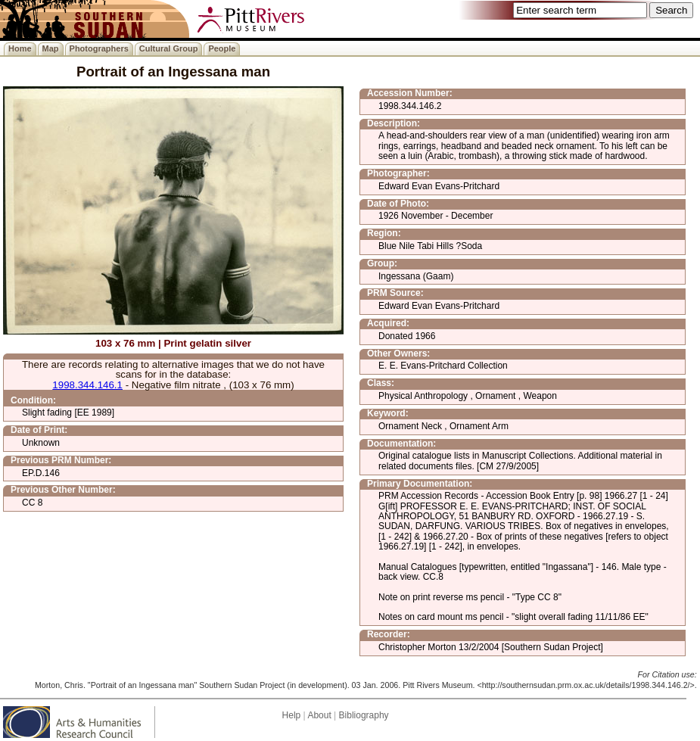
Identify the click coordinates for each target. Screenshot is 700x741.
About (319, 715)
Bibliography (364, 715)
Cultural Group (169, 48)
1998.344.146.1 (87, 385)
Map (51, 48)
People (222, 48)
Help (292, 715)
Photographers (99, 48)
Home (20, 48)
